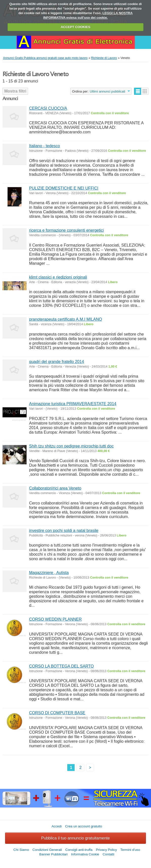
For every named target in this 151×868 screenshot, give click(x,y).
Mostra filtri (15, 91)
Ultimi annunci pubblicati (107, 91)
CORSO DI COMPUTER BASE (57, 713)
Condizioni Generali (47, 850)
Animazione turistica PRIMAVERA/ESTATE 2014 (73, 404)
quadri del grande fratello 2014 (57, 362)
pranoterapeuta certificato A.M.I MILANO (66, 319)
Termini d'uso (130, 850)
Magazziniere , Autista (49, 573)
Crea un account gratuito (83, 826)
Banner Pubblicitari (53, 854)
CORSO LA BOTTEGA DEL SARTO (61, 666)
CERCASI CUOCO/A (48, 108)
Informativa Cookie (85, 854)
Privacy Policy (106, 850)
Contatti (109, 854)
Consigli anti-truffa (79, 850)
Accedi (57, 826)
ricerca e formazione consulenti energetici (66, 230)
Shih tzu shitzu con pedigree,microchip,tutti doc (71, 446)
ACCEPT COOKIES (75, 27)
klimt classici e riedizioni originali (58, 277)
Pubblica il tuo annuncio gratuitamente (75, 838)
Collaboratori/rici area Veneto (55, 488)
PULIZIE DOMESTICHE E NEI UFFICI (64, 188)
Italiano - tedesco (45, 146)
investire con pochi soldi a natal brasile (64, 531)
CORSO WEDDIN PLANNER (55, 619)
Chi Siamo (21, 850)
